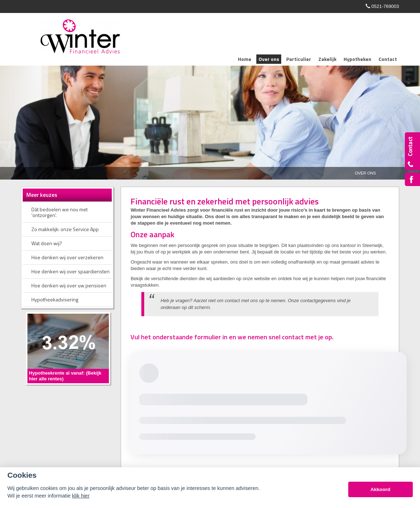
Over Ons (365, 173)
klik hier (81, 496)
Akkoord (380, 489)
